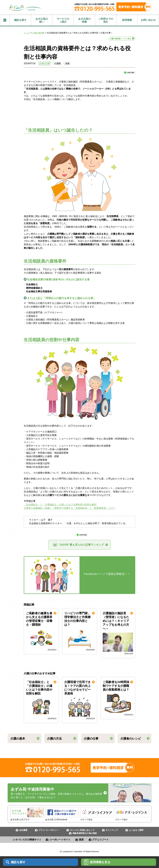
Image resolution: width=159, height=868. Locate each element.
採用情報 (127, 20)
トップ (27, 33)
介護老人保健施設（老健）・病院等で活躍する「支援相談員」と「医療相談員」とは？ (70, 508)
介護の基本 (18, 739)
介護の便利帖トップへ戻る (120, 39)
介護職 (57, 63)
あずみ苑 (25, 8)
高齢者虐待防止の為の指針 (85, 833)
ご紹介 (63, 20)
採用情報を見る (97, 862)
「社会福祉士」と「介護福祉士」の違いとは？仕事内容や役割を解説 (60, 505)
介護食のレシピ (131, 739)
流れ (106, 20)
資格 (67, 63)
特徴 (84, 20)
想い (42, 20)
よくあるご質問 (136, 830)
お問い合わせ (148, 20)
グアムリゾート (100, 840)
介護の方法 (54, 739)
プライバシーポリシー (49, 830)
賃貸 (81, 840)
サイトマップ (112, 830)
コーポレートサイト (60, 840)
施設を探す (20, 20)
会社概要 (23, 830)
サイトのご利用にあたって (82, 830)
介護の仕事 (44, 63)
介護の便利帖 (38, 33)
